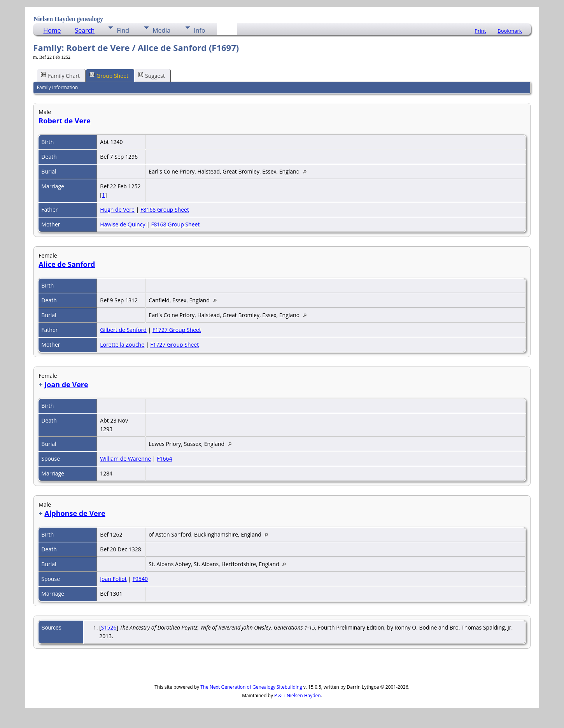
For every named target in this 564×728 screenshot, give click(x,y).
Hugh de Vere (117, 210)
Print (480, 31)
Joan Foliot (113, 579)
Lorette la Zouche (122, 345)
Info (199, 30)
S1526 (109, 627)
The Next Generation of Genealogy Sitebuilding (251, 687)
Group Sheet (109, 75)
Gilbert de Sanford (123, 330)
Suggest (152, 75)
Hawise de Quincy (123, 224)
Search (85, 30)
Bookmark (510, 31)
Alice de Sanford (67, 264)
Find (123, 30)
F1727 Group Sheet (177, 330)
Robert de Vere (65, 121)
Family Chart (60, 75)
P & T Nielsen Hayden (298, 696)
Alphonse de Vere (75, 513)
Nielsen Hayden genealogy (68, 19)
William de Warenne (125, 459)
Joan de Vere (66, 384)
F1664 (164, 459)
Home (52, 30)
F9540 (140, 579)
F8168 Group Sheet (165, 210)
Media (161, 30)
